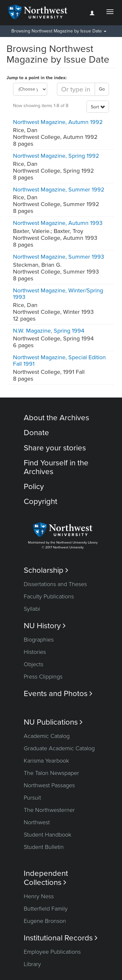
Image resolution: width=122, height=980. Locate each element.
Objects (34, 664)
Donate (36, 433)
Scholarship (46, 570)
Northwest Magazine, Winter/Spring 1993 (58, 294)
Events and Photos (58, 694)
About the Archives (56, 418)
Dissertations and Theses (55, 584)
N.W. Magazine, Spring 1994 (49, 331)
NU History (45, 626)
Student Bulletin (44, 847)
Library (32, 964)
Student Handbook (47, 835)
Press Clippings (43, 677)
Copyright (41, 502)
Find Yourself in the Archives (56, 467)
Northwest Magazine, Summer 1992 (59, 190)
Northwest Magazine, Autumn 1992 (58, 122)
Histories (35, 652)
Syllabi (32, 609)
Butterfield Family (46, 909)
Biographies (39, 640)
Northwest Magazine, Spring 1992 (56, 156)
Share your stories (55, 448)
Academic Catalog (47, 736)
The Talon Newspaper (51, 773)
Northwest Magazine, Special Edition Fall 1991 (59, 361)
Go (102, 89)
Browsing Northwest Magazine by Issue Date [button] (59, 31)
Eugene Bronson (45, 921)
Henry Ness (39, 896)
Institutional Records (61, 938)
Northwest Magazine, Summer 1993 (59, 257)
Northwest (37, 822)
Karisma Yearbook (46, 761)
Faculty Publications (49, 596)
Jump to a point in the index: (37, 78)
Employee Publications (52, 952)
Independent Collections (46, 878)
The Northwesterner (49, 810)
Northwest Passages (49, 785)
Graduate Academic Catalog (59, 748)
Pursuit (32, 798)
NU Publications (53, 722)
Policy (34, 487)
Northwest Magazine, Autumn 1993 (58, 223)
